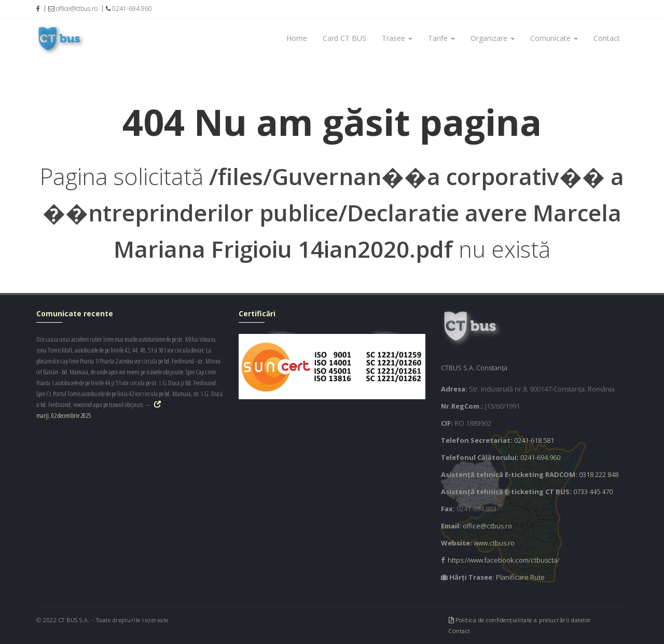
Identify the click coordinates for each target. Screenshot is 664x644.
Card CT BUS (344, 38)
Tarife (441, 38)
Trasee (397, 38)
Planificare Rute (520, 577)
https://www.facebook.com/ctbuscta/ (503, 560)
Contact (607, 38)
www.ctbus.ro (494, 543)
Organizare (493, 38)
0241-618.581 (534, 440)
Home (297, 38)
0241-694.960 (540, 457)
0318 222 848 (599, 474)
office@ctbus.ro (487, 526)
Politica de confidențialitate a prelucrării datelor (520, 620)
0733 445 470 (593, 492)
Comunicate (554, 38)
